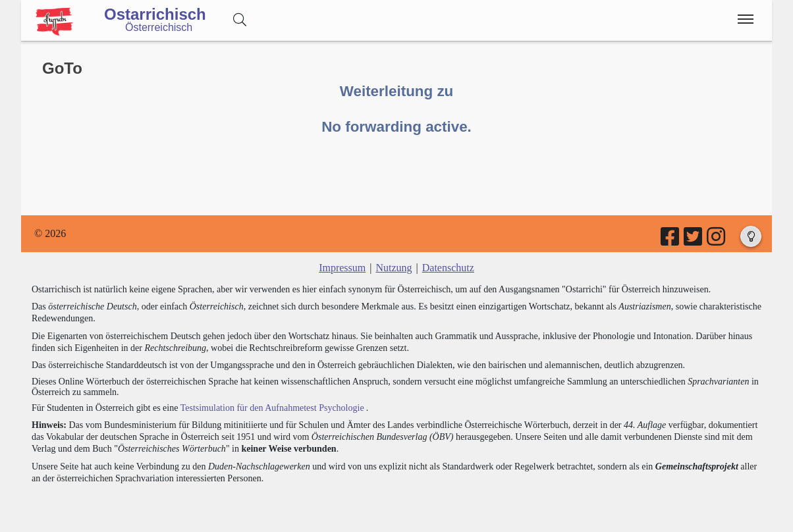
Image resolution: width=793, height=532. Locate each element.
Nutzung (394, 268)
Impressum (342, 268)
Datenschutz (448, 268)
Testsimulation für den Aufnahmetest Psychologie (272, 408)
